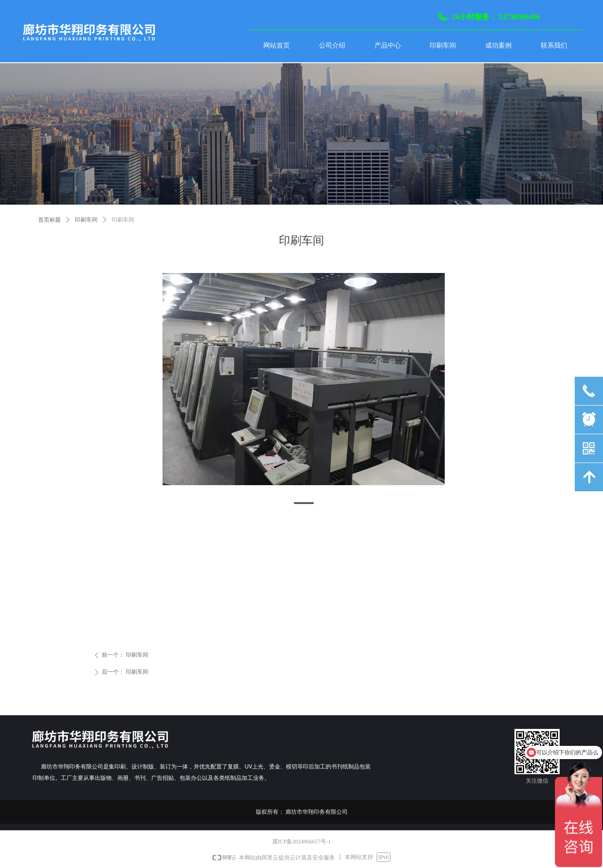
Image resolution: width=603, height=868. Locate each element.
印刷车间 (86, 220)
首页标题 (49, 220)
